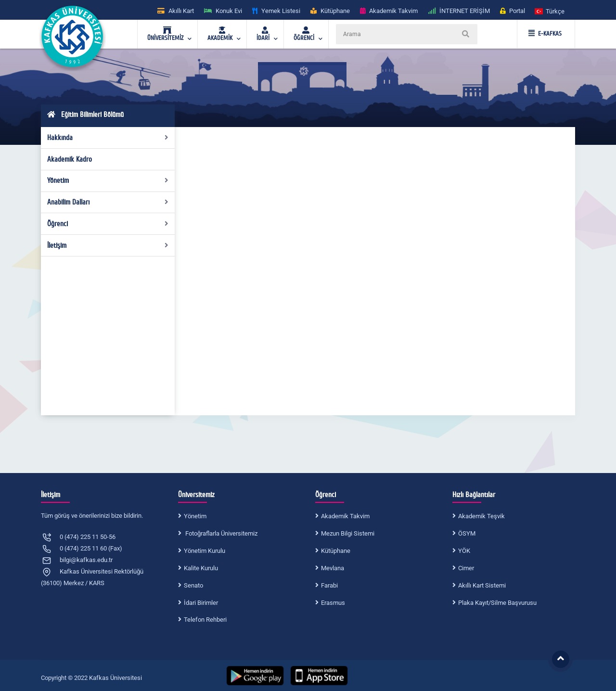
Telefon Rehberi (205, 620)
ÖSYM (467, 533)
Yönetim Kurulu (205, 551)
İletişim (108, 245)
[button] (550, 11)
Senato (193, 585)
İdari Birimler (201, 603)
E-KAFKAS (545, 34)
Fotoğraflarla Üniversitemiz (221, 533)
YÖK (464, 551)
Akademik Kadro (70, 159)
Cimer (466, 568)
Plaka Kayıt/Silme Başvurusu (497, 603)
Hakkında (108, 138)
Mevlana (333, 568)
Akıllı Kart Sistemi (482, 585)
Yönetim (108, 180)
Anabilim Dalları (108, 202)
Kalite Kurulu (201, 568)
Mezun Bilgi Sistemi (348, 533)
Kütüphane (336, 551)
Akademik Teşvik (481, 516)
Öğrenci (108, 224)
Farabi (329, 585)
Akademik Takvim (345, 516)
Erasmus (333, 603)
